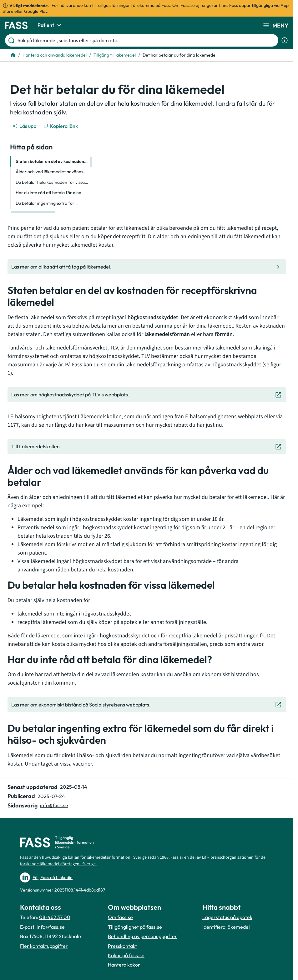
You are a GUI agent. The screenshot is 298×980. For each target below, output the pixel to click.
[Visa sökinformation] (285, 40)
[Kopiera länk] (61, 126)
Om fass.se (120, 917)
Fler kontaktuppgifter (44, 946)
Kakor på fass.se (126, 955)
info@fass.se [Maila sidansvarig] (54, 805)
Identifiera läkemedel (226, 927)
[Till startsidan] (13, 55)
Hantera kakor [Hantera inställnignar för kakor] (124, 965)
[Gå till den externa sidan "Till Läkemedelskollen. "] (147, 447)
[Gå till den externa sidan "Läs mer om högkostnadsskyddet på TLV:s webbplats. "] (147, 395)
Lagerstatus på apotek (227, 917)
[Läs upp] (25, 126)
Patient (50, 25)
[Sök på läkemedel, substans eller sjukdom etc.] (147, 40)
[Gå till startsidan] (16, 25)
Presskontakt (122, 946)
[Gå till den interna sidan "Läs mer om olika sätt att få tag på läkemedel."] (147, 267)
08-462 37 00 (55, 917)
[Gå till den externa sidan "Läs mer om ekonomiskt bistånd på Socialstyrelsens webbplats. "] (147, 705)
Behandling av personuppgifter (142, 936)
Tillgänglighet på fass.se (135, 927)
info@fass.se (51, 927)
